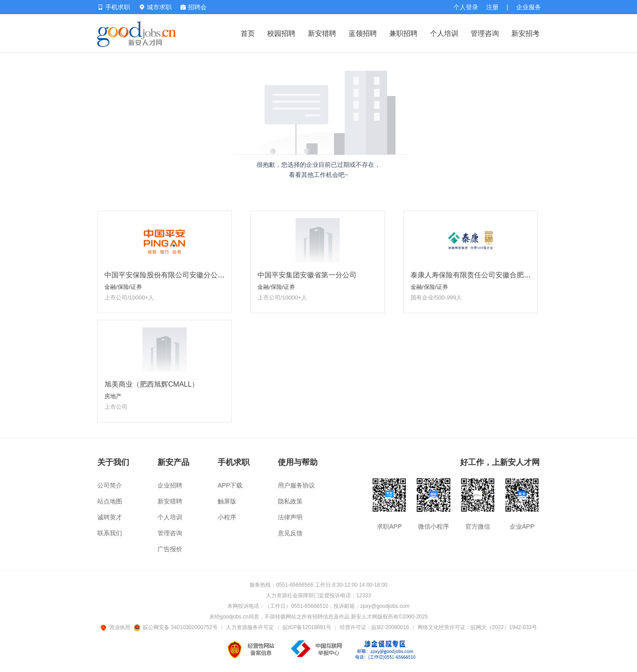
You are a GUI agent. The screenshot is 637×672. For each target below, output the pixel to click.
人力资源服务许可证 (250, 627)
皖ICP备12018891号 (307, 627)
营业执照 (117, 627)
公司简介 (110, 485)
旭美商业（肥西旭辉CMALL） (152, 384)
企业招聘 (170, 485)
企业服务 (529, 7)
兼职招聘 (403, 33)
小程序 (227, 517)
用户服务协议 (296, 485)
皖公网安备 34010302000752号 (176, 627)
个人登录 (466, 7)
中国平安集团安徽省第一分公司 (307, 275)
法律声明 (290, 517)
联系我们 (110, 533)
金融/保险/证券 (123, 287)
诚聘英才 (110, 517)
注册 (492, 7)
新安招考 (526, 33)
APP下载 (230, 485)
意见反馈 (290, 533)
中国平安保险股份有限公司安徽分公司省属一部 (179, 275)
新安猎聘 (322, 33)
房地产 (113, 396)
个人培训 (444, 33)
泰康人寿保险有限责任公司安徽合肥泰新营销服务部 (492, 275)
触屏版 (227, 501)
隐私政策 (290, 501)
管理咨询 (485, 33)
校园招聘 (281, 33)
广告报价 (170, 549)
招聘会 (194, 7)
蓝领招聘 (363, 33)
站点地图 (110, 501)
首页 (248, 33)
